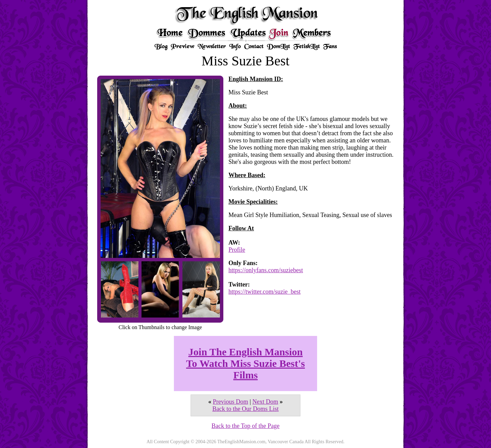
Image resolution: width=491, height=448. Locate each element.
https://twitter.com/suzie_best (264, 292)
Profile (237, 250)
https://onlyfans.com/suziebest (266, 270)
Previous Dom (230, 402)
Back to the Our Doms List (245, 409)
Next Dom (265, 402)
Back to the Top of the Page (245, 426)
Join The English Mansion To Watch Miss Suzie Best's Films (245, 363)
